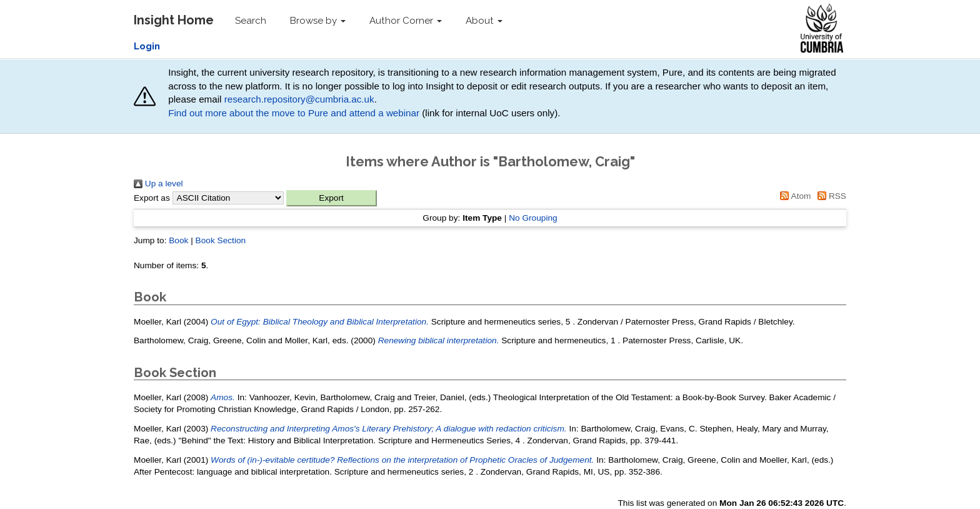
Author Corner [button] (406, 21)
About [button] (484, 21)
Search (251, 21)
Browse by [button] (318, 21)
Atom (794, 196)
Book (178, 240)
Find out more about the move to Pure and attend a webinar (294, 113)
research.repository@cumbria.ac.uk (299, 99)
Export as (152, 198)
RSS (830, 196)
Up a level (158, 184)
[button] (332, 198)
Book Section (221, 240)
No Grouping (533, 218)
